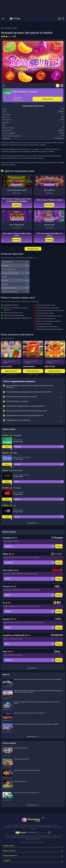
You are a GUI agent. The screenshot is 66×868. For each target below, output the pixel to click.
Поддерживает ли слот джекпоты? (18, 420)
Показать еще (33, 249)
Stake (15, 453)
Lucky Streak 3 (29, 366)
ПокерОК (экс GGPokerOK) (14, 635)
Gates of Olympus (49, 190)
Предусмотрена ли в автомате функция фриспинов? (25, 416)
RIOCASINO (49, 205)
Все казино (33, 523)
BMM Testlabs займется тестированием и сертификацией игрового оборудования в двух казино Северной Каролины (38, 691)
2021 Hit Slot (50, 366)
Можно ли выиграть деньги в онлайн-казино (27, 770)
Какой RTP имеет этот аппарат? (17, 401)
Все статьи (33, 805)
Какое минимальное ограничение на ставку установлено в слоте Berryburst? (30, 386)
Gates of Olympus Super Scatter (17, 190)
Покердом (17, 435)
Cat (14, 505)
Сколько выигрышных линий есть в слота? (22, 397)
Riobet (5, 554)
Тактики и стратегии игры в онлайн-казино (27, 793)
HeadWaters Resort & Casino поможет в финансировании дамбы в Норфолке (36, 724)
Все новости (33, 737)
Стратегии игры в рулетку (21, 759)
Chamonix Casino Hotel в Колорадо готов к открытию (29, 713)
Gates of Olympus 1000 (17, 225)
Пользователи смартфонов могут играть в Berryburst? (26, 406)
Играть (7, 447)
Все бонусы (33, 668)
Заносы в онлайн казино (21, 748)
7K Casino (17, 488)
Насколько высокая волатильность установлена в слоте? (27, 411)
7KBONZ (49, 240)
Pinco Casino (18, 470)
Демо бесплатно (17, 185)
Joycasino (7, 619)
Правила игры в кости (20, 781)
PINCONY (17, 240)
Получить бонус (48, 99)
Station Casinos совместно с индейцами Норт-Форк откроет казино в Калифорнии (38, 679)
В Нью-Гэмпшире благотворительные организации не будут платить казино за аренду (37, 702)
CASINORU (17, 205)
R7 (4, 603)
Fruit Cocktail (6, 366)
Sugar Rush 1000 (49, 225)
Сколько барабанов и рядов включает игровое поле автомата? (29, 392)
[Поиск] (63, 19)
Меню (3, 19)
